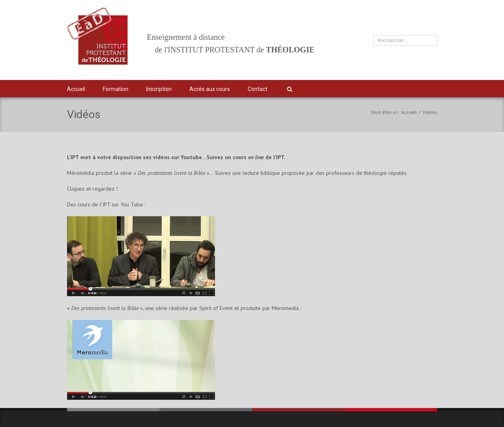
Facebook (410, 88)
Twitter (396, 89)
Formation (116, 89)
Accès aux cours (210, 89)
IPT (424, 89)
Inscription (159, 89)
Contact (258, 89)
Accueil (76, 89)
